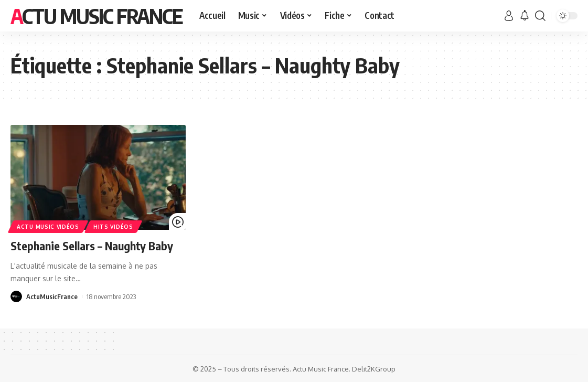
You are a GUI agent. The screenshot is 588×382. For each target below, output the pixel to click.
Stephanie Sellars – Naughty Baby (92, 246)
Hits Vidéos (113, 227)
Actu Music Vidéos (48, 227)
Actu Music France (97, 16)
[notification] (525, 16)
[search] (540, 16)
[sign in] (509, 16)
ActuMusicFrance (52, 296)
